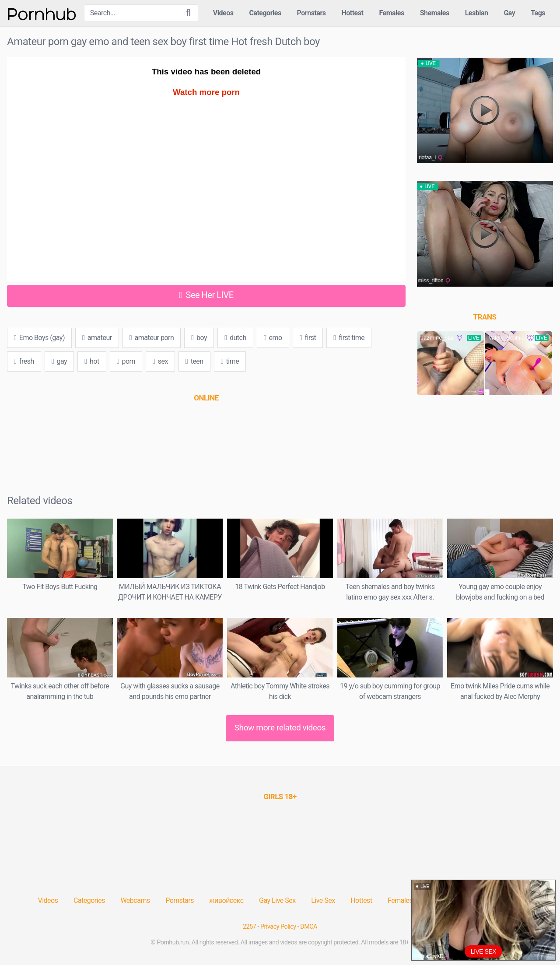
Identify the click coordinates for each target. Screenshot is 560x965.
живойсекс (226, 900)
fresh (24, 361)
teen (194, 361)
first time (349, 338)
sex (160, 361)
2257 (249, 927)
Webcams (135, 900)
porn (126, 361)
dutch (235, 338)
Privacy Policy (278, 927)
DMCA (309, 927)
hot (92, 361)
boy (199, 338)
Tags (538, 13)
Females (391, 13)
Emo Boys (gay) (39, 338)
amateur (97, 338)
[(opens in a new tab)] (206, 398)
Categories (265, 13)
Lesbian (477, 13)
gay (59, 361)
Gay (509, 13)
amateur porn (152, 338)
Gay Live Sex (277, 900)
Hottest (352, 13)
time (230, 361)
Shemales (435, 13)
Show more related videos (280, 728)
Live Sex (323, 900)
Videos (223, 13)
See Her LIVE (206, 295)
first (308, 338)
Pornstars (311, 13)
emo (273, 338)
